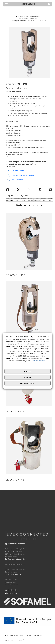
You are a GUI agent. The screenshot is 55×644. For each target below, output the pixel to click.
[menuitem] (14, 635)
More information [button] (38, 361)
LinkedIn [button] (11, 590)
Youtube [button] (11, 593)
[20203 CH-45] (29, 446)
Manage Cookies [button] (27, 383)
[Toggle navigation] (49, 4)
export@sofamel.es (11, 585)
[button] (17, 17)
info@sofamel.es (11, 582)
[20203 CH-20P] (29, 310)
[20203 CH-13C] (29, 242)
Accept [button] (27, 371)
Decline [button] (27, 377)
